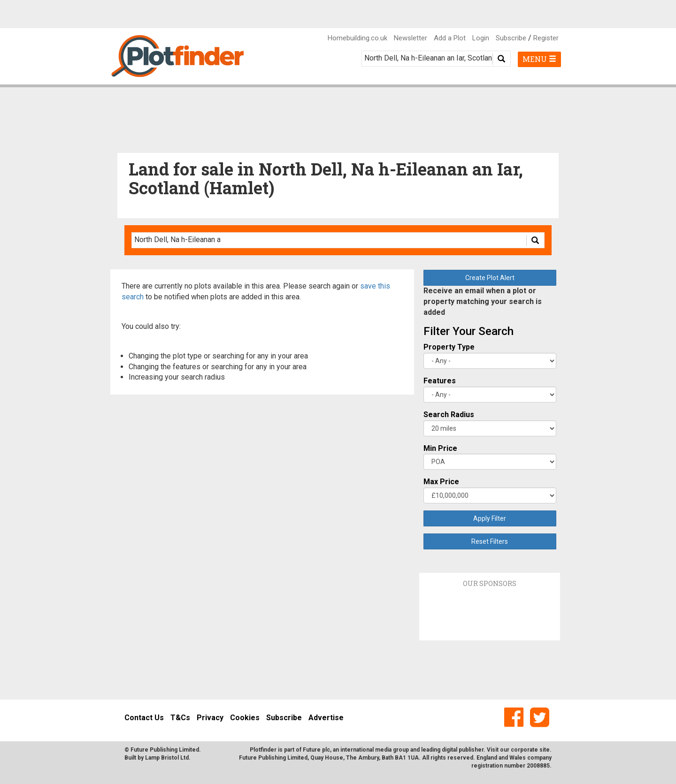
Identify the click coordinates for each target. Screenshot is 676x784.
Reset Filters (490, 541)
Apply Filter (490, 518)
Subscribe (511, 38)
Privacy (210, 718)
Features (440, 381)
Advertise (326, 718)
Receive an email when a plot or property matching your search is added (483, 301)
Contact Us (144, 718)
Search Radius (449, 415)
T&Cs (180, 718)
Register (546, 38)
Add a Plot (450, 38)
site (545, 750)
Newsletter (411, 38)
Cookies (245, 718)
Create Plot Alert (490, 278)
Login (481, 38)
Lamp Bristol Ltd (167, 758)
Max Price (441, 482)
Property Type (449, 347)
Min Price (440, 448)
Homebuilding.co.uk (357, 38)
